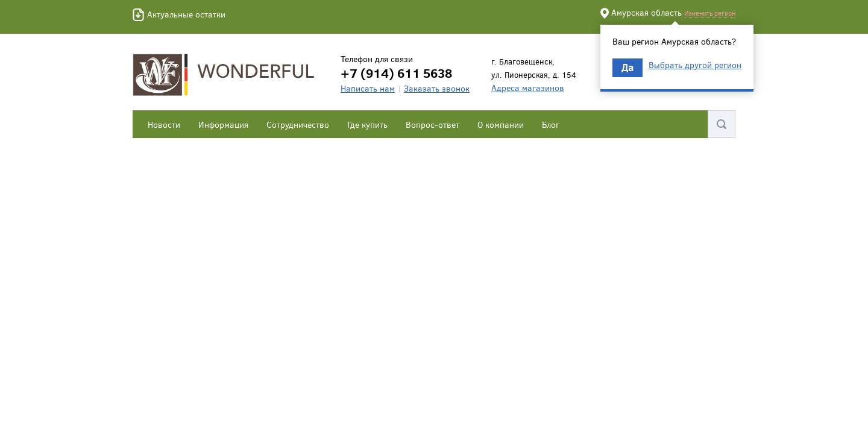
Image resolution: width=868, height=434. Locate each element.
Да (627, 67)
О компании (501, 124)
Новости (164, 124)
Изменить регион (710, 13)
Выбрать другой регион (695, 65)
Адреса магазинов (528, 88)
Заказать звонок (437, 88)
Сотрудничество (298, 124)
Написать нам (368, 88)
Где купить (367, 124)
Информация (223, 124)
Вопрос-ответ (432, 124)
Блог (551, 124)
